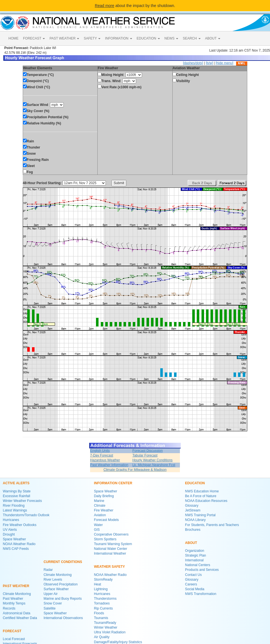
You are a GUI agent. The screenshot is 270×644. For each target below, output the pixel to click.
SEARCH (192, 38)
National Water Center (111, 549)
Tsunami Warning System (113, 544)
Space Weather (14, 539)
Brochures (193, 530)
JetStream (193, 510)
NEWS (171, 38)
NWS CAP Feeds (16, 549)
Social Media (195, 589)
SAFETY (92, 38)
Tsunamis (101, 618)
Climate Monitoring (17, 594)
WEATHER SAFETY (109, 567)
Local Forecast (14, 639)
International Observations (63, 618)
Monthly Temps (14, 603)
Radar (48, 570)
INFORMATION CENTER (113, 483)
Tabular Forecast (145, 455)
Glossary (192, 506)
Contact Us (193, 575)
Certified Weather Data (20, 618)
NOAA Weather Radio (19, 544)
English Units (100, 451)
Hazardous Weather (105, 460)
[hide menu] (224, 63)
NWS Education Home (202, 491)
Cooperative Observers (111, 534)
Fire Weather (104, 510)
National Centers (197, 565)
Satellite (50, 608)
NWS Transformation (201, 594)
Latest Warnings (15, 510)
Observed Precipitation (60, 584)
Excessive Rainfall (16, 496)
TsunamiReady (105, 623)
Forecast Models (107, 520)
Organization (195, 551)
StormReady (103, 580)
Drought (9, 534)
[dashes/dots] (193, 63)
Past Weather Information (109, 465)
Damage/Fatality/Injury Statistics (118, 642)
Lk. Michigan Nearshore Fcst (154, 465)
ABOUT (213, 38)
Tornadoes (102, 603)
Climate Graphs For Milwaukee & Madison (135, 470)
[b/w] (209, 63)
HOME (13, 38)
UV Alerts (10, 530)
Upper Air (51, 594)
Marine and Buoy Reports (63, 599)
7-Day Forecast (102, 455)
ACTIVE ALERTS (16, 483)
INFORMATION (118, 38)
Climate (100, 506)
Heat (98, 584)
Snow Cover (53, 603)
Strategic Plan (195, 555)
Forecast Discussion (148, 451)
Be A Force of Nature (201, 496)
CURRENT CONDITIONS (63, 562)
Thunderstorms (105, 599)
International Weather (110, 553)
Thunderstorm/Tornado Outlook (26, 515)
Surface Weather (56, 589)
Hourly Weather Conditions (153, 460)
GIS (97, 530)
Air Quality (102, 637)
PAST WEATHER (64, 38)
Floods (99, 613)
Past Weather (13, 599)
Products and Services (202, 570)
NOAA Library (195, 520)
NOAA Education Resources (206, 501)
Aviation (100, 515)
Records (9, 608)
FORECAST (34, 38)
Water (99, 525)
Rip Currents (103, 608)
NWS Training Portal (200, 515)
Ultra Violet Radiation (110, 632)
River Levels (53, 580)
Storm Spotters (105, 539)
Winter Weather (106, 627)
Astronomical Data (17, 613)
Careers (191, 584)
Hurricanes (11, 520)
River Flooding (14, 506)
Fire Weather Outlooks (20, 525)
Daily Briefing (104, 496)
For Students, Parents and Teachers (212, 525)
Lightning (101, 589)
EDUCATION (148, 38)
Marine (99, 501)
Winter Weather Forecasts (22, 501)
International (194, 560)
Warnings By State (17, 491)
